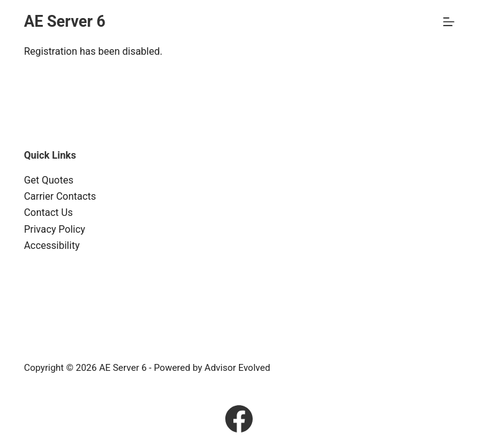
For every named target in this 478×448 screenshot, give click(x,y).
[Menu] (449, 22)
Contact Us (48, 212)
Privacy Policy (54, 229)
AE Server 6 (64, 21)
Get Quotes (49, 180)
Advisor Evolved (238, 368)
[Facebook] (239, 419)
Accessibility (52, 245)
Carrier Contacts (60, 196)
